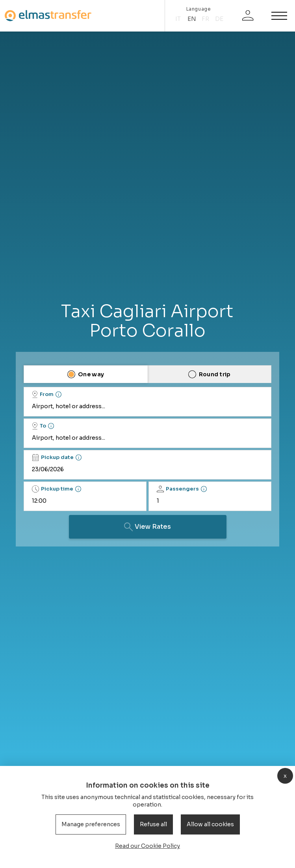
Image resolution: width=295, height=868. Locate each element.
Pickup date (53, 457)
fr (205, 19)
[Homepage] (48, 16)
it (178, 19)
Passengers (178, 489)
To (39, 426)
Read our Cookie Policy (147, 846)
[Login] (248, 16)
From (43, 394)
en (192, 19)
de (219, 19)
